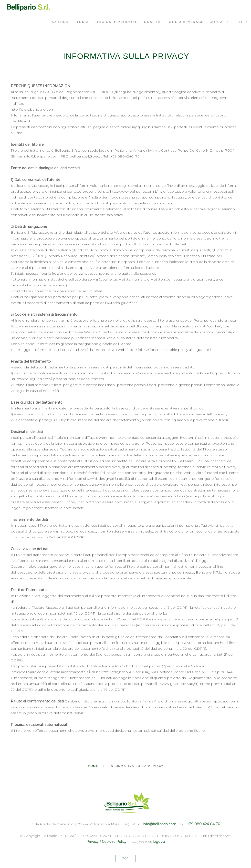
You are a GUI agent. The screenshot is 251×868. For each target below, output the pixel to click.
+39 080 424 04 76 (203, 824)
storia (82, 22)
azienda (60, 22)
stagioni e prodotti (116, 22)
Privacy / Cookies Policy (106, 842)
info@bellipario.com (160, 824)
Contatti (219, 22)
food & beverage (185, 22)
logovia (159, 842)
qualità (152, 22)
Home (93, 766)
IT (241, 22)
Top (125, 858)
